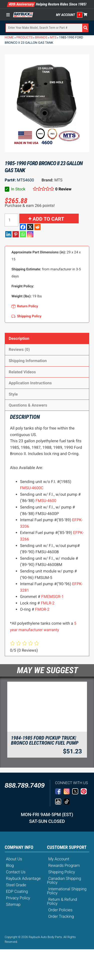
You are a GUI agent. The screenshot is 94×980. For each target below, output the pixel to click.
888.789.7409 (25, 785)
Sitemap (13, 904)
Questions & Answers (28, 405)
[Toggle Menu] (9, 15)
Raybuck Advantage (23, 878)
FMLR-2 (48, 603)
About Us (14, 859)
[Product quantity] (11, 220)
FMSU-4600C (32, 488)
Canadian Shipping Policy (64, 880)
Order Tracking (61, 916)
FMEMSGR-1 (53, 597)
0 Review (63, 189)
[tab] (47, 338)
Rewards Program (64, 865)
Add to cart (48, 219)
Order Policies (61, 910)
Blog (10, 865)
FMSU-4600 (46, 501)
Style (13, 394)
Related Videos (22, 372)
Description (19, 338)
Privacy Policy (18, 898)
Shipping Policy (62, 872)
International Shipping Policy (67, 891)
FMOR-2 (42, 609)
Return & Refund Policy (62, 901)
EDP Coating (17, 891)
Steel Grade (16, 885)
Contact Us (16, 872)
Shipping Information (28, 361)
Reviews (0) (19, 349)
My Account (66, 15)
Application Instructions (30, 383)
